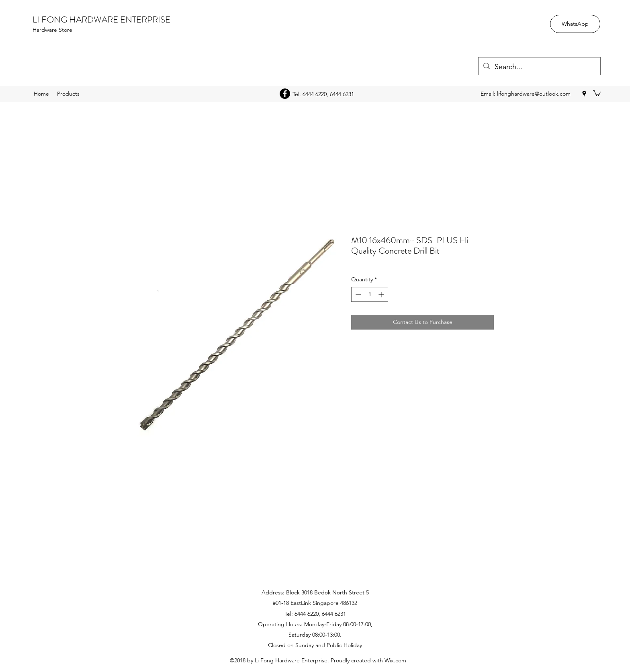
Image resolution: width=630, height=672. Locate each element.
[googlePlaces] (584, 94)
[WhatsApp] (575, 24)
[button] (597, 93)
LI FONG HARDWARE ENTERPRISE (101, 19)
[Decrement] (357, 294)
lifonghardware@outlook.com (534, 94)
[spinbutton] (370, 294)
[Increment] (382, 294)
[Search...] (539, 67)
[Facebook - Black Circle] (285, 94)
